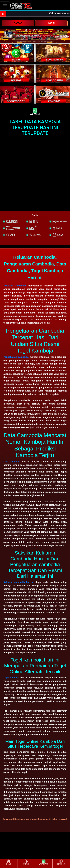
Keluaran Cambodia (15, 286)
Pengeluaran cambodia (16, 357)
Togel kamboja (11, 678)
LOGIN (51, 23)
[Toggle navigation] (5, 6)
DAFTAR (18, 23)
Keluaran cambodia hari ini (19, 582)
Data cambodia (12, 461)
